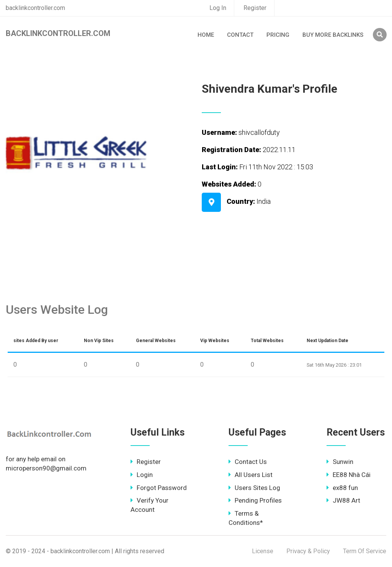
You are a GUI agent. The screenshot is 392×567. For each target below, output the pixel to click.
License (263, 551)
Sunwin (340, 462)
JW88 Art (343, 500)
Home (206, 35)
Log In (218, 8)
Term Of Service (365, 551)
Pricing (278, 35)
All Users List (251, 475)
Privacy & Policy (308, 551)
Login (142, 475)
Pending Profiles (255, 500)
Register (255, 8)
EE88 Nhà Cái (349, 475)
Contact (240, 35)
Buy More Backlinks (333, 35)
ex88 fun (342, 488)
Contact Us (248, 462)
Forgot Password (159, 488)
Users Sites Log (254, 488)
